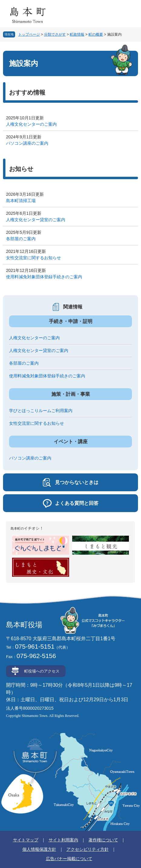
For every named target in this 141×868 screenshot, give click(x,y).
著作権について (103, 840)
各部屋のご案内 (21, 239)
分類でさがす (55, 34)
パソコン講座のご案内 (27, 143)
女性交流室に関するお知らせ (34, 258)
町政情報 (77, 34)
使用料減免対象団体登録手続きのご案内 (44, 277)
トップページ (29, 34)
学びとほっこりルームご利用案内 (41, 411)
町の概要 (96, 34)
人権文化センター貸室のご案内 (36, 220)
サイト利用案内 (63, 840)
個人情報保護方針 (39, 849)
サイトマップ (26, 840)
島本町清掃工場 (21, 201)
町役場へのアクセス (42, 671)
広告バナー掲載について (69, 859)
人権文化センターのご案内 (31, 124)
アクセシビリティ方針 (88, 849)
